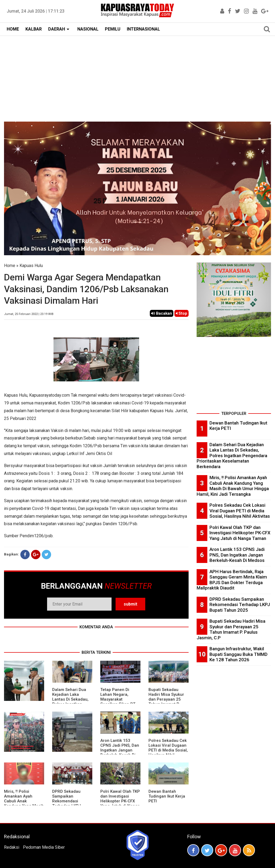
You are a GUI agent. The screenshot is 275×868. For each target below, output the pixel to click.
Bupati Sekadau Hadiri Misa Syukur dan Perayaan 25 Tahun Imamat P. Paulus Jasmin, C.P (167, 699)
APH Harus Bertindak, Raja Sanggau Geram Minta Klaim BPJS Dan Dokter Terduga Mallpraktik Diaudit (232, 580)
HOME (13, 29)
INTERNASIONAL (143, 29)
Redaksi (12, 847)
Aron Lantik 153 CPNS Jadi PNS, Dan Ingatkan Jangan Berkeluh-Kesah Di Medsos (120, 750)
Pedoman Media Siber (44, 847)
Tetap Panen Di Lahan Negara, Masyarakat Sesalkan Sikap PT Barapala (118, 699)
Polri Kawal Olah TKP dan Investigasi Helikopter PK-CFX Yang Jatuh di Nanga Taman (120, 801)
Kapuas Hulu (31, 266)
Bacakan (162, 313)
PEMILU (113, 29)
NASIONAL (88, 29)
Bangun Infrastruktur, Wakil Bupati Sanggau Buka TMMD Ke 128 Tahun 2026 (238, 654)
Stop (182, 313)
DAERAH (57, 29)
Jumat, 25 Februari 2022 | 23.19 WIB (29, 314)
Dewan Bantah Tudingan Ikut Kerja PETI (167, 796)
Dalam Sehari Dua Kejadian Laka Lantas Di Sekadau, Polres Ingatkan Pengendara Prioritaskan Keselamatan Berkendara (232, 456)
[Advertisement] (137, 76)
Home (10, 266)
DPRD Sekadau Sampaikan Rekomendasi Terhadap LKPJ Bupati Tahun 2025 (70, 801)
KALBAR (34, 29)
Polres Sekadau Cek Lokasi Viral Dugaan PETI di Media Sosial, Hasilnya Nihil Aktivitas (168, 750)
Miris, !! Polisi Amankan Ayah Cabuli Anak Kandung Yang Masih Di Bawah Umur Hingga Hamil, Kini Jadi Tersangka (233, 486)
